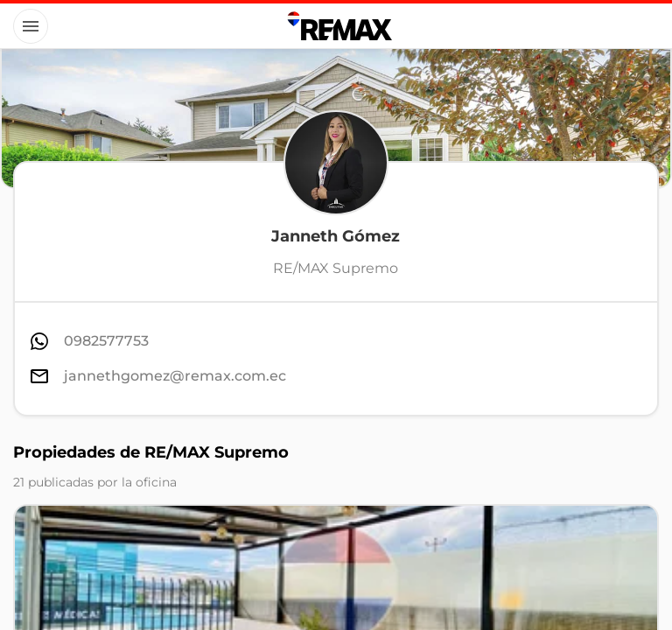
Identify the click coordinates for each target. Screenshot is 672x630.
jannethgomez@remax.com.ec (175, 376)
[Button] (31, 26)
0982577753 (106, 341)
